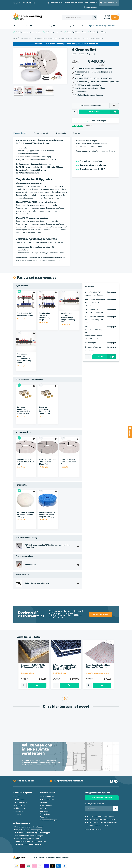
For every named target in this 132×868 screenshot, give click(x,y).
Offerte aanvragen (100, 614)
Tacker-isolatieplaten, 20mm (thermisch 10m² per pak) (98, 666)
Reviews (76, 133)
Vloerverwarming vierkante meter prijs (29, 845)
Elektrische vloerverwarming (41, 26)
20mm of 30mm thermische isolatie (97, 673)
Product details (20, 133)
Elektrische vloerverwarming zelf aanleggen (32, 833)
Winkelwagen (115, 17)
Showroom (18, 811)
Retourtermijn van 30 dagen (99, 32)
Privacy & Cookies (63, 858)
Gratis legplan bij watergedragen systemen (29, 32)
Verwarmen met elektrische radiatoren (30, 842)
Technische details (41, 133)
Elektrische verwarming (62, 26)
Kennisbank (112, 26)
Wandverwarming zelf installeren (27, 839)
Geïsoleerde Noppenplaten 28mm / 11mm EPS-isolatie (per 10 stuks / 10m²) (65, 667)
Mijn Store (31, 3)
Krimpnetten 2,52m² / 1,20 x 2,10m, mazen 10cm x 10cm (33, 666)
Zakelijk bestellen (21, 802)
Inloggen (17, 814)
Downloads (61, 133)
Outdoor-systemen (80, 26)
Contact (17, 3)
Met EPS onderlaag (59, 673)
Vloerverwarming (99, 26)
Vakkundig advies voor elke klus (77, 32)
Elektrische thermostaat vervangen (28, 836)
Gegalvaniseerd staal (27, 673)
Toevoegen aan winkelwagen (37, 685)
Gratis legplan (46, 805)
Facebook (111, 781)
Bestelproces (19, 805)
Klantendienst (19, 800)
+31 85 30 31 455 (26, 781)
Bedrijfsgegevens (21, 808)
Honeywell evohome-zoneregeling (28, 830)
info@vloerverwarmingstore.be (68, 781)
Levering (44, 802)
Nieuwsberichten (47, 800)
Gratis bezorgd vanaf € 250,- (54, 32)
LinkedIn (116, 781)
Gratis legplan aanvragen (102, 798)
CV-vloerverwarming (21, 26)
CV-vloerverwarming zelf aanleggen (28, 827)
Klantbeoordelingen (49, 820)
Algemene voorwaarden (47, 858)
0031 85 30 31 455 (111, 3)
